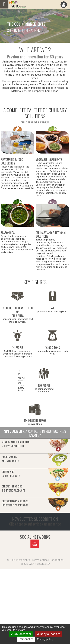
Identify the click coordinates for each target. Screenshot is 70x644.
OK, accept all (21, 634)
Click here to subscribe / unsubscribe (35, 524)
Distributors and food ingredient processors (15, 503)
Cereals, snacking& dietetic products (14, 488)
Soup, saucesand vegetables (11, 459)
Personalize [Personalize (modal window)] (26, 639)
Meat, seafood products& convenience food (16, 444)
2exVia (24, 564)
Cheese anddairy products (11, 474)
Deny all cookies (49, 634)
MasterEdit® (42, 564)
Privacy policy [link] (45, 639)
